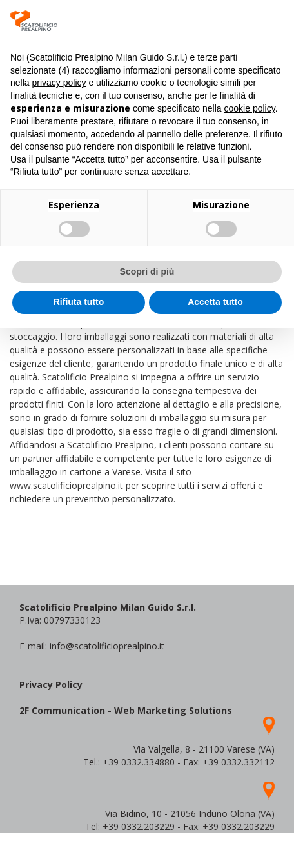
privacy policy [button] (59, 83)
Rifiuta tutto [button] (79, 302)
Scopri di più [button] (147, 271)
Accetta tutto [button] (215, 302)
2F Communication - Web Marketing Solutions (126, 710)
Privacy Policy (51, 685)
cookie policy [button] (250, 108)
